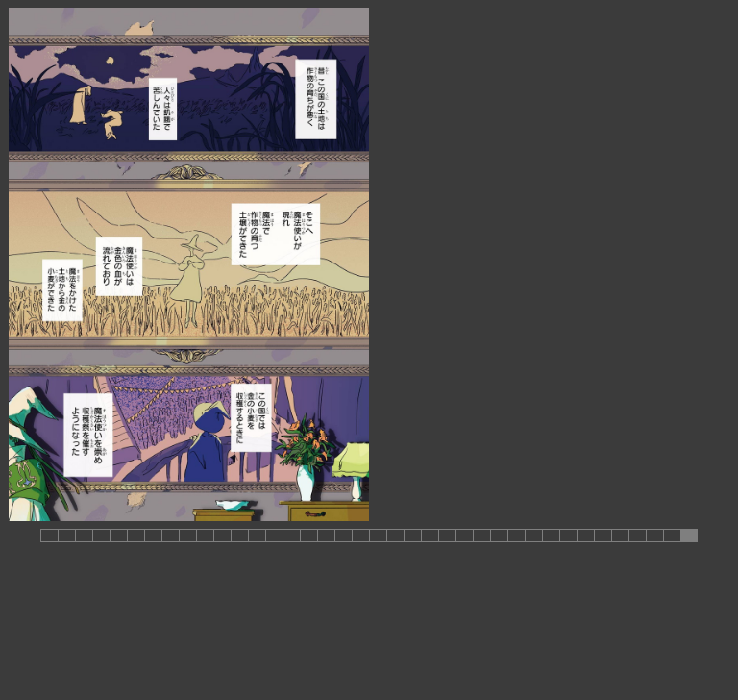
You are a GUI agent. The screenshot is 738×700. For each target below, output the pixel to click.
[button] (49, 536)
